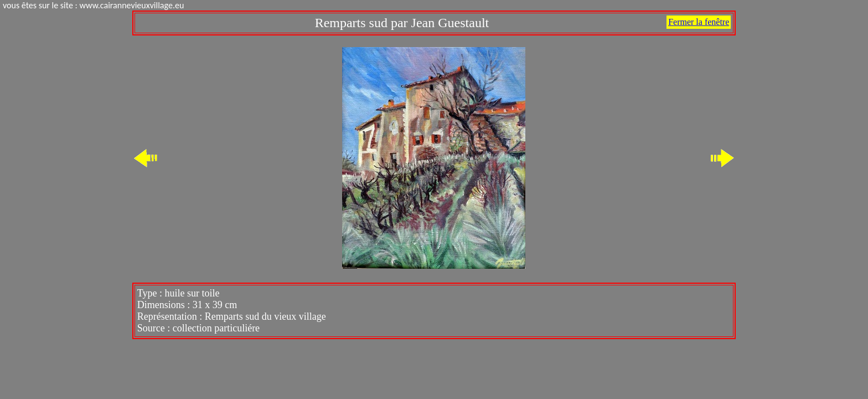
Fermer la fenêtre (699, 22)
